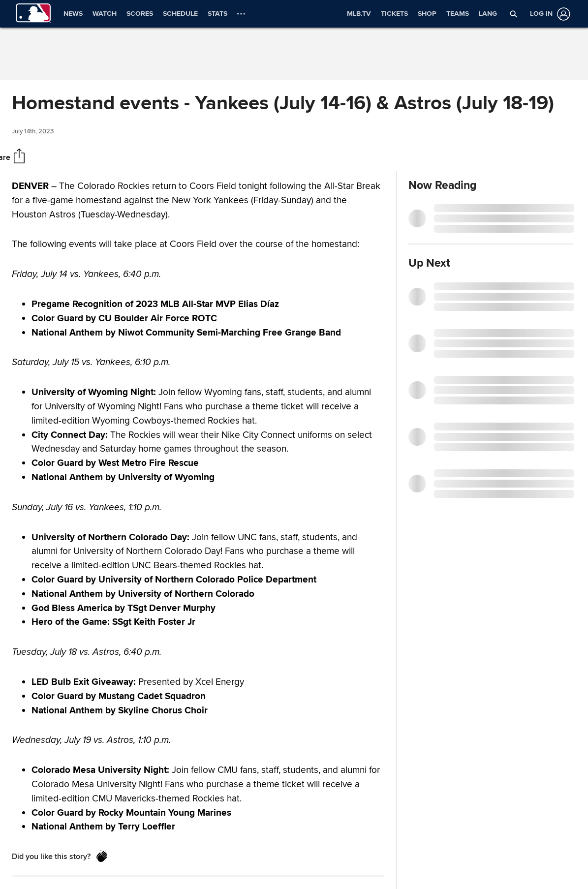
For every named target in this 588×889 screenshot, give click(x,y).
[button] (514, 14)
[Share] (19, 157)
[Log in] (548, 14)
